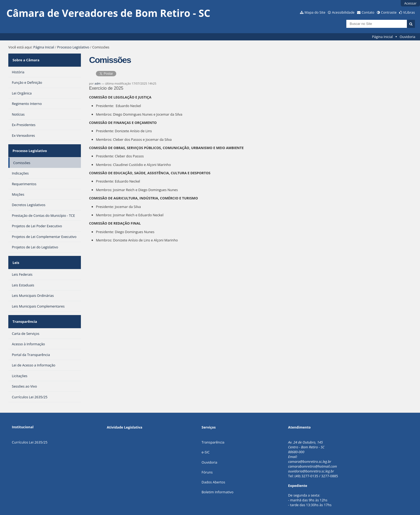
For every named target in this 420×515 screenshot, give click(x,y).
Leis (15, 254)
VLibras (409, 12)
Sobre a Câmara (25, 58)
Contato (368, 12)
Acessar (410, 3)
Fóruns (207, 459)
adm (98, 83)
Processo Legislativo (73, 47)
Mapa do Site (315, 12)
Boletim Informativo (218, 478)
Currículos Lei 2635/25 (30, 429)
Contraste (389, 12)
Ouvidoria (408, 37)
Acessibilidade (343, 12)
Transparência (24, 309)
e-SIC (206, 438)
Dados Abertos (213, 468)
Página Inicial (382, 37)
